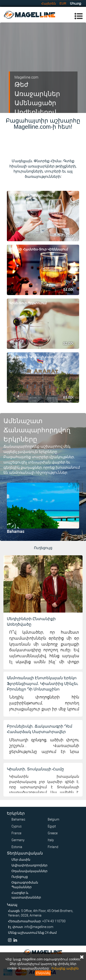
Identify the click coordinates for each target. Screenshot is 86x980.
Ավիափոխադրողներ (29, 865)
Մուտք (76, 3)
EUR (63, 3)
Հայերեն (49, 3)
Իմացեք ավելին (65, 968)
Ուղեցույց (20, 877)
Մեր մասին (21, 860)
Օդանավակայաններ (29, 871)
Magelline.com (26, 77)
